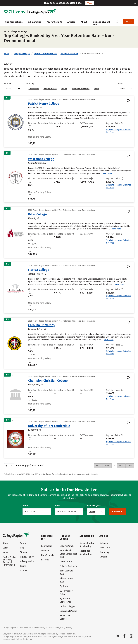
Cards (123, 89)
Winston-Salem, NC (37, 329)
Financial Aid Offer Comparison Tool (69, 554)
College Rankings (22, 54)
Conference (34, 89)
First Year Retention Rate (45, 54)
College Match (67, 546)
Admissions (105, 548)
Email (58, 506)
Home (7, 54)
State (96, 89)
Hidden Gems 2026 (66, 580)
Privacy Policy (27, 557)
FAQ (22, 548)
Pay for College (54, 23)
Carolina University (42, 325)
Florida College (39, 270)
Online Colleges (67, 606)
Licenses (24, 571)
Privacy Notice (27, 561)
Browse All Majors (68, 611)
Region (64, 89)
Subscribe (117, 512)
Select (92, 512)
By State (64, 586)
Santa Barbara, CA (37, 163)
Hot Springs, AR (36, 385)
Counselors (47, 546)
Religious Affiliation (69, 54)
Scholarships (35, 23)
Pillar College (37, 214)
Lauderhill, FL (35, 430)
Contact (24, 543)
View (90, 3)
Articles (71, 23)
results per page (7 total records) (24, 466)
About (84, 23)
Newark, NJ (33, 218)
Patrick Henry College (44, 104)
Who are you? (94, 506)
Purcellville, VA (35, 108)
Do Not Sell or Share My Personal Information (10, 561)
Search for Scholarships (86, 552)
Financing (104, 552)
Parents (45, 560)
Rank (8, 89)
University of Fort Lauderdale (49, 426)
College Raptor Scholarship (87, 545)
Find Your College (14, 23)
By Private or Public (66, 592)
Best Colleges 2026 (66, 572)
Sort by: (8, 84)
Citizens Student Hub (101, 23)
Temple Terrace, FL (37, 274)
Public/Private (50, 89)
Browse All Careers (65, 617)
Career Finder (67, 562)
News (5, 552)
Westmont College (41, 159)
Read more (107, 173)
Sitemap (24, 552)
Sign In (128, 21)
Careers (7, 548)
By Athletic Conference (65, 600)
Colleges (45, 551)
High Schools (48, 555)
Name (25, 506)
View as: (121, 84)
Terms (23, 566)
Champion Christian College (48, 381)
